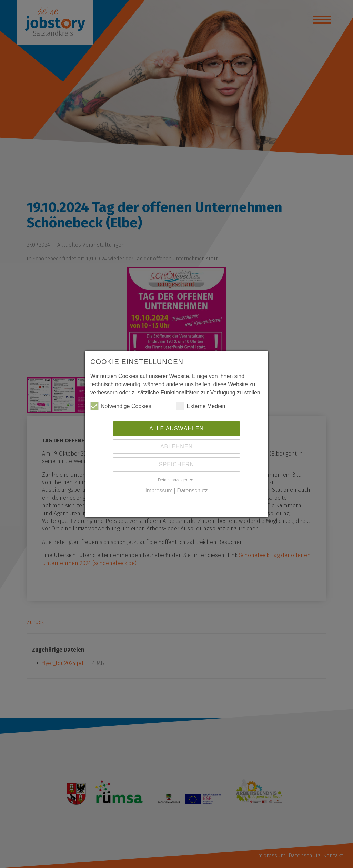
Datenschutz (193, 491)
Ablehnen (176, 446)
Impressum (159, 491)
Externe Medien (201, 406)
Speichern (176, 464)
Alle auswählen (176, 428)
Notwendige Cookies (121, 406)
